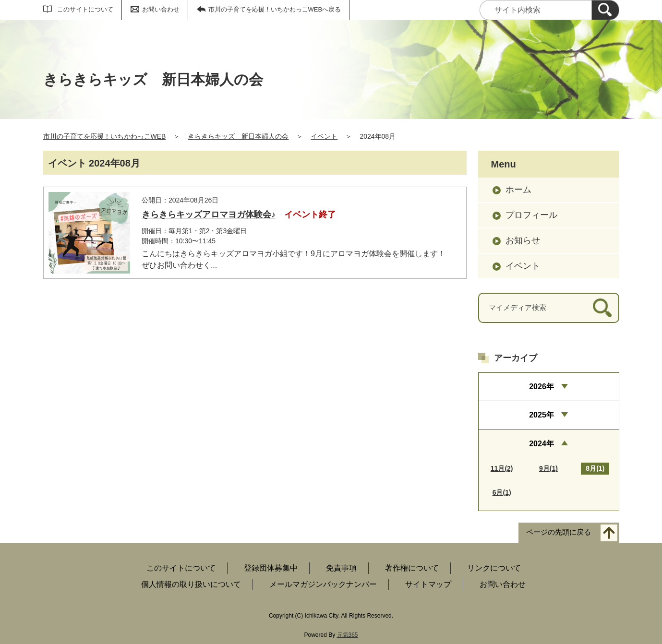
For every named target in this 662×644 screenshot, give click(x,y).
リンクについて (494, 568)
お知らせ (523, 240)
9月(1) (548, 468)
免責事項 (341, 568)
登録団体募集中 (271, 568)
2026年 (542, 387)
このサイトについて (85, 9)
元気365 (348, 635)
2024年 (542, 444)
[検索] (605, 10)
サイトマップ (428, 584)
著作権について (412, 568)
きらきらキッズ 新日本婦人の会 (238, 136)
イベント (324, 136)
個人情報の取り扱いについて (191, 584)
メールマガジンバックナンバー (323, 584)
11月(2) (502, 468)
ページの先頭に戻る (559, 532)
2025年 (542, 415)
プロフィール (531, 215)
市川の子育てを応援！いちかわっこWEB (105, 136)
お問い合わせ (161, 9)
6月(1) (502, 492)
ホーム (518, 190)
